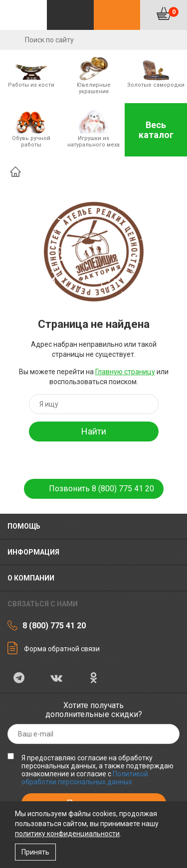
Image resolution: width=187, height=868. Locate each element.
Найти (94, 431)
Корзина (174, 12)
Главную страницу (125, 372)
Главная (15, 172)
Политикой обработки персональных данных (85, 778)
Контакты (117, 15)
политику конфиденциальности (67, 834)
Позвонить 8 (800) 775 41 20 (101, 489)
